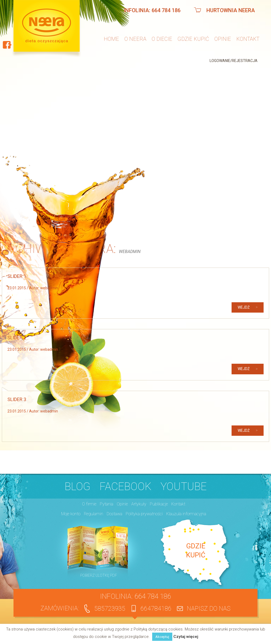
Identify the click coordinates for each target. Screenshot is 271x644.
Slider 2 (17, 338)
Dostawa (114, 514)
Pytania (107, 504)
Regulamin (94, 514)
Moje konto (71, 514)
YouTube (184, 487)
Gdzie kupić (193, 39)
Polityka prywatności (144, 514)
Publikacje (159, 504)
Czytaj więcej (186, 637)
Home (111, 39)
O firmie (89, 504)
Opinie (223, 39)
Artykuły (139, 504)
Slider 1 (17, 276)
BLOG (77, 487)
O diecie (162, 39)
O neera (135, 39)
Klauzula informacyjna (186, 514)
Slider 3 (17, 399)
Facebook (125, 487)
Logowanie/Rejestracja (234, 61)
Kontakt (248, 39)
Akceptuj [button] (162, 637)
